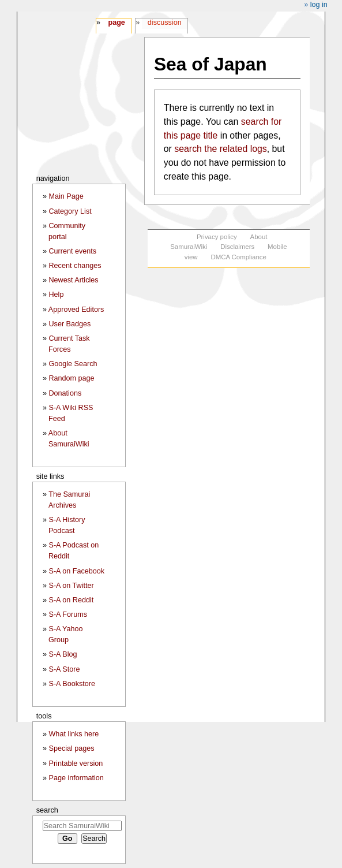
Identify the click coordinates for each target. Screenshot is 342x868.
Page (116, 23)
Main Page (66, 196)
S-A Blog (63, 654)
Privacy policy (217, 237)
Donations (65, 393)
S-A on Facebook (76, 571)
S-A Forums (67, 614)
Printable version (76, 763)
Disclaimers (237, 247)
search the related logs (220, 149)
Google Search (73, 364)
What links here (74, 734)
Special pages (71, 748)
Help (56, 295)
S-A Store (64, 669)
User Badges (69, 324)
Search (47, 810)
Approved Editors (76, 310)
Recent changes (75, 266)
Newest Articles (73, 280)
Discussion (165, 23)
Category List (70, 211)
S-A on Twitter (71, 586)
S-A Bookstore (72, 684)
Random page (71, 378)
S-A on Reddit (71, 600)
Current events (72, 251)
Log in (319, 5)
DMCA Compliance (238, 257)
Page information (76, 778)
